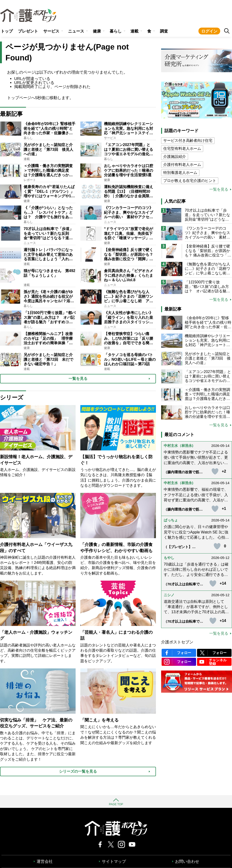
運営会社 (45, 862)
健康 (97, 31)
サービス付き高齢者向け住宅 (188, 140)
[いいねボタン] (215, 471)
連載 (134, 31)
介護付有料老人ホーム (182, 165)
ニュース (76, 31)
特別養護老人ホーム (180, 173)
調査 (164, 31)
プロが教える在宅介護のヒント (190, 181)
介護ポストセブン (177, 642)
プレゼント (28, 31)
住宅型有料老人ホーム (182, 149)
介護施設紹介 (175, 157)
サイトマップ (114, 862)
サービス (51, 31)
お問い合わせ (187, 862)
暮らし (116, 31)
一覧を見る (219, 189)
